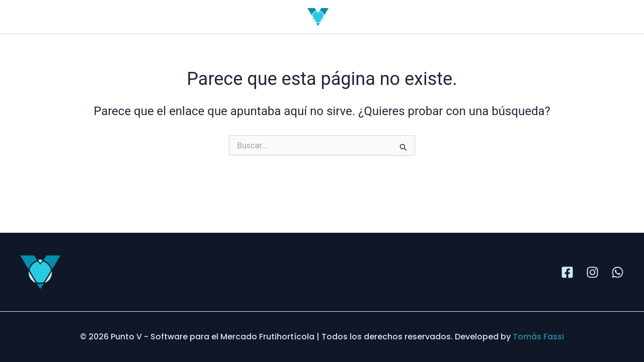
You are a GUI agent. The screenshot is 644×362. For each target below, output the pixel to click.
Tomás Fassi (538, 337)
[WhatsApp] (618, 272)
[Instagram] (592, 272)
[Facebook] (567, 272)
